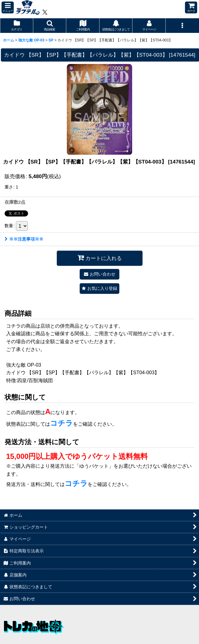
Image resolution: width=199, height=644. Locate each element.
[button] (8, 7)
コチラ (62, 423)
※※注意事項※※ (24, 239)
